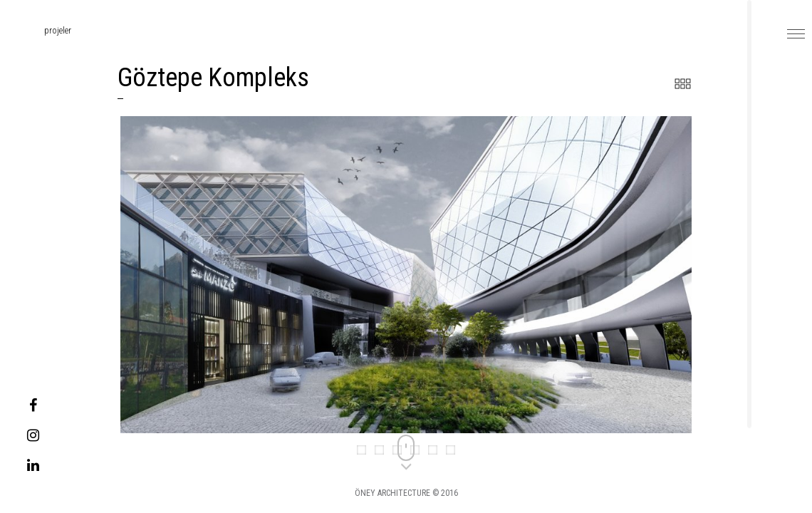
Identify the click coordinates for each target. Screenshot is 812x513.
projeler (41, 31)
